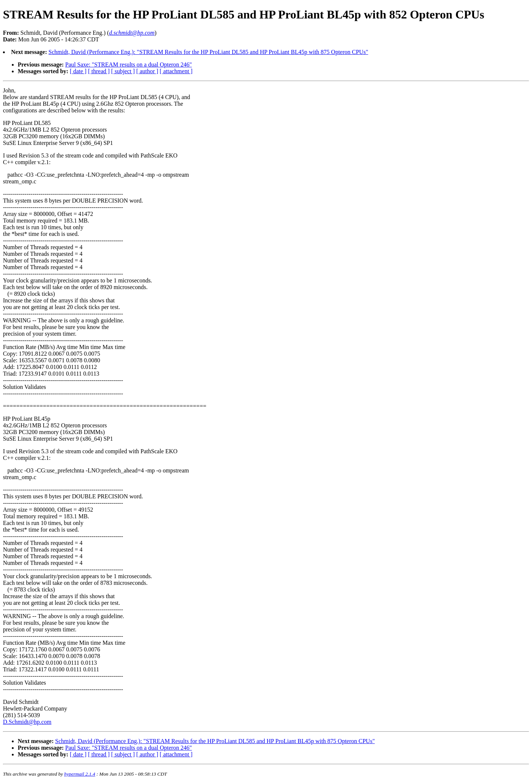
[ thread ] (99, 71)
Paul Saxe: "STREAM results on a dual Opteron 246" (129, 65)
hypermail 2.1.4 (80, 774)
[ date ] (78, 71)
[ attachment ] (176, 71)
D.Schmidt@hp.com (27, 722)
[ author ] (147, 71)
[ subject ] (123, 71)
